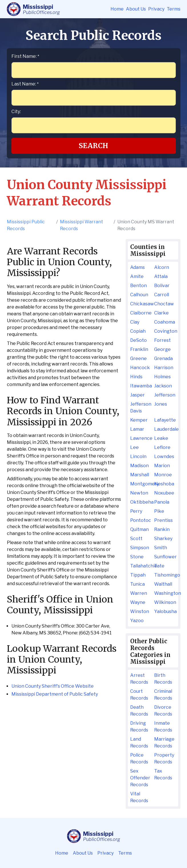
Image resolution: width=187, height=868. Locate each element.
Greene (138, 359)
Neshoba (164, 484)
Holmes (162, 377)
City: (16, 112)
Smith (161, 548)
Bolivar (162, 286)
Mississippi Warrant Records (82, 225)
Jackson (163, 386)
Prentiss (163, 520)
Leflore (162, 447)
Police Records (139, 758)
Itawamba (141, 386)
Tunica (137, 584)
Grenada (163, 359)
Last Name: (25, 84)
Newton (139, 493)
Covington (165, 331)
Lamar (137, 429)
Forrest (162, 340)
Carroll (162, 295)
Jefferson (165, 395)
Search (93, 146)
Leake (161, 438)
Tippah (138, 575)
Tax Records (163, 774)
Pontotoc (141, 520)
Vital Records (139, 797)
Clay (135, 322)
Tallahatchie (141, 566)
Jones (161, 404)
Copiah (138, 331)
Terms (174, 9)
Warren (139, 593)
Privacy (156, 9)
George (162, 349)
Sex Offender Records (140, 778)
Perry (136, 511)
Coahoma (165, 322)
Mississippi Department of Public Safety (55, 694)
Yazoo (137, 621)
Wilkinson (165, 602)
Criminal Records (163, 695)
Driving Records (139, 727)
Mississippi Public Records (26, 225)
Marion (162, 466)
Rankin (162, 529)
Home (117, 9)
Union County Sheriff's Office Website (53, 686)
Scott (136, 539)
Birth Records (163, 679)
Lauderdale (165, 429)
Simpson (140, 548)
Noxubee (164, 493)
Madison (139, 466)
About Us (136, 9)
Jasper (137, 395)
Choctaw (164, 304)
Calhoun (139, 295)
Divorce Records (163, 711)
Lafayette (165, 420)
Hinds (136, 377)
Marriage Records (164, 743)
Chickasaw (141, 304)
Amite (137, 276)
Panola (162, 502)
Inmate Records (163, 727)
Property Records (164, 758)
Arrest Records (139, 679)
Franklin (139, 349)
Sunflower (165, 557)
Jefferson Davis (141, 408)
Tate (159, 566)
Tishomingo (165, 575)
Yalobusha (165, 611)
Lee (134, 447)
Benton (138, 286)
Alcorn (162, 267)
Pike (159, 511)
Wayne (138, 602)
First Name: (25, 56)
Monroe (163, 475)
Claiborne (141, 313)
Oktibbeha (141, 502)
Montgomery (141, 484)
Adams (137, 267)
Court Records (139, 695)
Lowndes (164, 457)
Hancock (140, 368)
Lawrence (141, 438)
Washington (165, 593)
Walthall (163, 584)
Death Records (139, 711)
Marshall (140, 475)
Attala (161, 276)
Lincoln (138, 457)
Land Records (139, 743)
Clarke (161, 313)
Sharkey (163, 539)
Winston (140, 611)
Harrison (164, 368)
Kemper (139, 420)
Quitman (139, 529)
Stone (137, 557)
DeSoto (138, 340)
